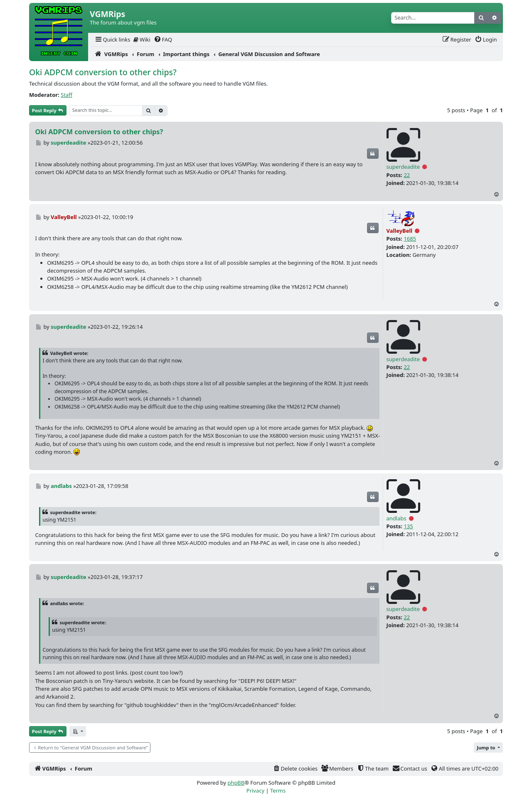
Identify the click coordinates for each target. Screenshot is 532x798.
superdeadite (403, 167)
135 (408, 526)
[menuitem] (112, 40)
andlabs (397, 518)
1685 (410, 239)
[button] (78, 731)
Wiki (142, 39)
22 (407, 175)
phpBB (236, 783)
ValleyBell (400, 231)
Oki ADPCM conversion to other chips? (103, 72)
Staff (66, 95)
